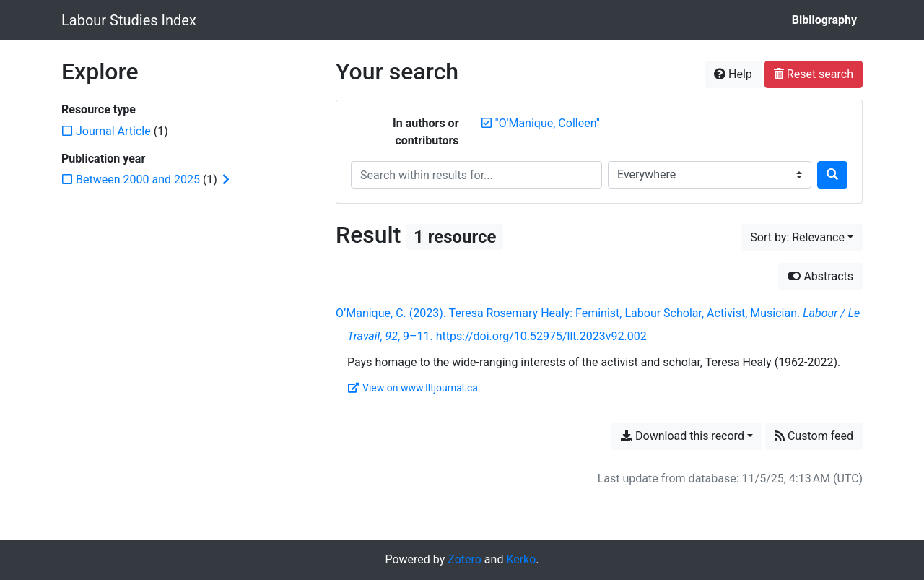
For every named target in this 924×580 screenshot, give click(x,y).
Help (733, 74)
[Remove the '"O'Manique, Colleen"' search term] (548, 123)
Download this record (683, 436)
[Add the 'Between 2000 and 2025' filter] (138, 179)
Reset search (814, 74)
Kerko (521, 559)
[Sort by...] (802, 238)
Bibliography (824, 20)
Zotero (465, 559)
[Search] (832, 175)
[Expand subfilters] (226, 180)
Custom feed (814, 436)
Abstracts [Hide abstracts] (820, 276)
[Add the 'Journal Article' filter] (113, 131)
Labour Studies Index (129, 20)
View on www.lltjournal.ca (413, 388)
